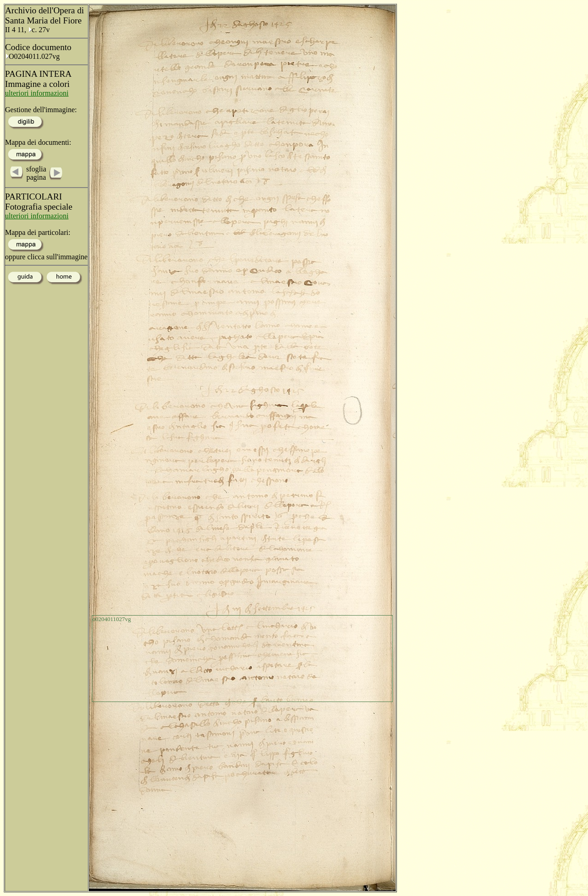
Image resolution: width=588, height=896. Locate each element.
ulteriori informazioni (37, 93)
